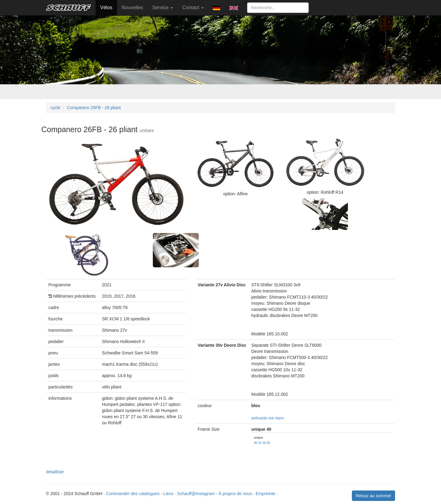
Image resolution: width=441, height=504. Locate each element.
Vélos (106, 8)
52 (260, 443)
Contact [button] (193, 8)
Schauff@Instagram (196, 494)
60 (268, 443)
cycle (55, 108)
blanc (280, 418)
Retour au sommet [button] (373, 496)
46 (256, 443)
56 (264, 443)
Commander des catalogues (133, 494)
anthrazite (259, 418)
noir (271, 418)
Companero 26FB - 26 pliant (94, 108)
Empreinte (266, 494)
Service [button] (163, 8)
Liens (168, 494)
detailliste (55, 472)
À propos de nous (235, 494)
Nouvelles (132, 8)
